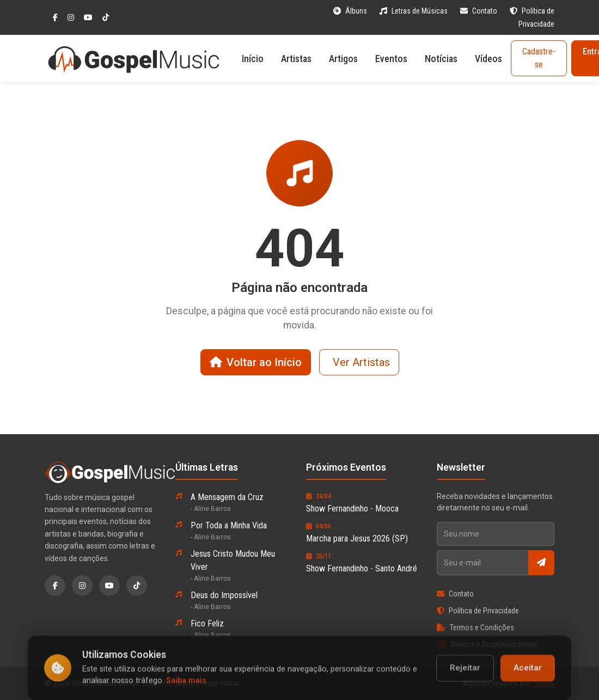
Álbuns (351, 11)
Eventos (391, 59)
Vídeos (488, 59)
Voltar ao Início (256, 362)
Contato (479, 11)
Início (253, 59)
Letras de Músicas (414, 11)
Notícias (441, 59)
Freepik (543, 684)
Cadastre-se (539, 58)
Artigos (343, 59)
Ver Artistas (361, 362)
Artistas (296, 59)
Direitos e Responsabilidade (487, 644)
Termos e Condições (475, 628)
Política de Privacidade (478, 611)
